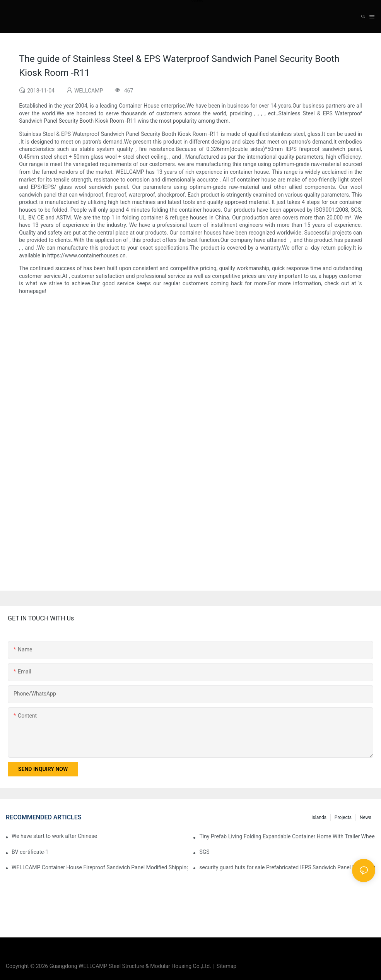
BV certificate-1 (30, 852)
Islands (319, 817)
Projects (343, 817)
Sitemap (225, 966)
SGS (204, 852)
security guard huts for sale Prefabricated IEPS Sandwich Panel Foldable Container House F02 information (287, 867)
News (366, 817)
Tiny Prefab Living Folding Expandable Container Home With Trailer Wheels (287, 836)
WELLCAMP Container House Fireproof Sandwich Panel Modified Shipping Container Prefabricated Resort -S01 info (100, 867)
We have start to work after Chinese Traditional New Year (54, 836)
